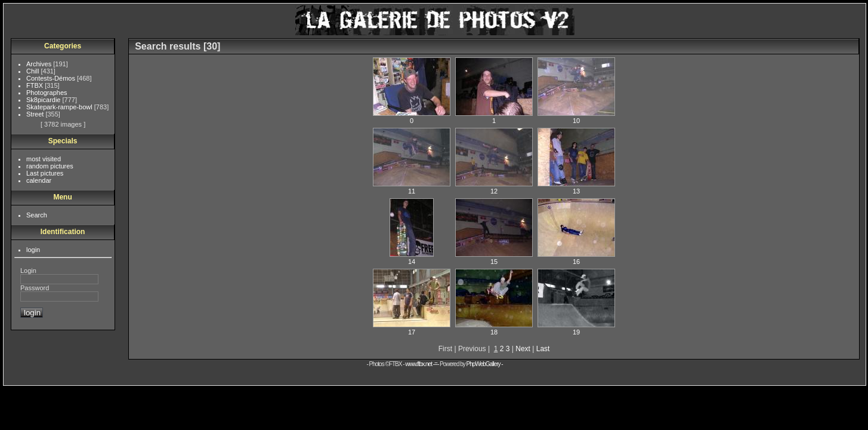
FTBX (35, 85)
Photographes (47, 93)
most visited (44, 159)
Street (36, 114)
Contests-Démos (52, 78)
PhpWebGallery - (485, 364)
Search (37, 215)
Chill (33, 71)
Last (543, 349)
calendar (39, 180)
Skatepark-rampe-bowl (60, 107)
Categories (63, 46)
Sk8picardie (44, 100)
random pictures (50, 166)
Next (523, 349)
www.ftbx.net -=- (422, 364)
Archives (40, 64)
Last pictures (45, 173)
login (33, 250)
